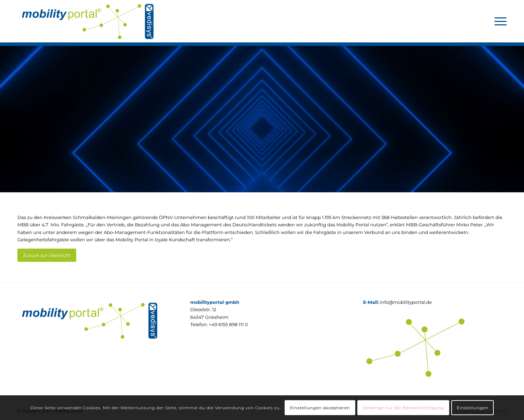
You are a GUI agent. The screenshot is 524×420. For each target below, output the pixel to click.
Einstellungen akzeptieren (320, 408)
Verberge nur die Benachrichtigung (403, 408)
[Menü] (498, 21)
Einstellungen (472, 408)
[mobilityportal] (87, 21)
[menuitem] (498, 21)
